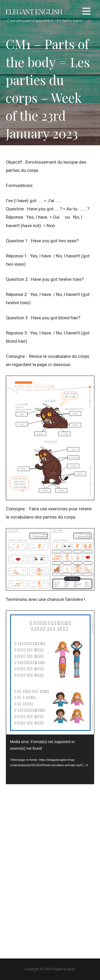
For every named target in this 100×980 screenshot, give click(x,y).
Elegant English (34, 11)
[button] (86, 12)
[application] (50, 760)
